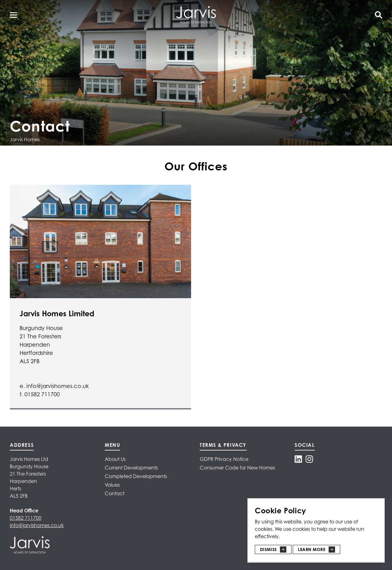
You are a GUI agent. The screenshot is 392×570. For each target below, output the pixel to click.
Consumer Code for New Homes (237, 468)
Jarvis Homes (25, 139)
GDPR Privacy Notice (224, 459)
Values (112, 485)
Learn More (312, 549)
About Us (115, 459)
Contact (115, 493)
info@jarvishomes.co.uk (37, 525)
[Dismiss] (273, 547)
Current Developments (131, 468)
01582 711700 (26, 518)
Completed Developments (136, 476)
